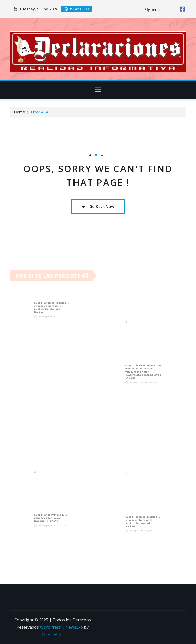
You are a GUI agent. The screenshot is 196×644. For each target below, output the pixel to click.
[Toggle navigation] (98, 90)
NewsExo (74, 627)
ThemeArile (52, 635)
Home (20, 113)
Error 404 (40, 113)
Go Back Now (98, 206)
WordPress (50, 627)
